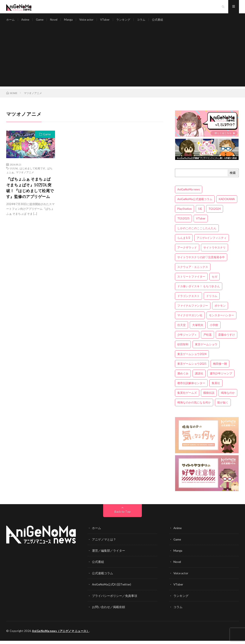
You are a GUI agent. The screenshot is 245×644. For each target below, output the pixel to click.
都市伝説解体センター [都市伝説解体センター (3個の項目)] (191, 387)
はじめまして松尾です (32, 172)
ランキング (128, 21)
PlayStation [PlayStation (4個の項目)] (185, 213)
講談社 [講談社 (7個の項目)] (199, 377)
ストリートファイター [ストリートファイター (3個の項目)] (191, 281)
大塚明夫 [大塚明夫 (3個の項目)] (198, 329)
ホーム (11, 21)
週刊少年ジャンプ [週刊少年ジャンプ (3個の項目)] (221, 377)
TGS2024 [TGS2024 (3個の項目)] (215, 213)
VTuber (109, 21)
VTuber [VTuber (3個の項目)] (201, 222)
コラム (147, 21)
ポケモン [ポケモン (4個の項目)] (220, 310)
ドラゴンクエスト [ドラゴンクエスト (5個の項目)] (188, 300)
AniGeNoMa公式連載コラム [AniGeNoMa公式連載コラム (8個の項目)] (195, 203)
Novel (56, 21)
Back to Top (123, 516)
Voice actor (90, 21)
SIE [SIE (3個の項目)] (200, 213)
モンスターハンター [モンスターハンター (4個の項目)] (221, 319)
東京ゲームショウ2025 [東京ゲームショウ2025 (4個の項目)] (192, 368)
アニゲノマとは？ (104, 543)
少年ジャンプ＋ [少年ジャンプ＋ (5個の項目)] (187, 339)
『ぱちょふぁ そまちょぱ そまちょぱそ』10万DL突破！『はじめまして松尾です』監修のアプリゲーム (30, 192)
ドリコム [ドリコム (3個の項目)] (212, 300)
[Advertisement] (123, 60)
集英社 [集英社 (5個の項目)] (216, 387)
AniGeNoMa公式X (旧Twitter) (112, 588)
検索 (233, 177)
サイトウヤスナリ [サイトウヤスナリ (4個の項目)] (214, 252)
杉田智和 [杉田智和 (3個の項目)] (183, 348)
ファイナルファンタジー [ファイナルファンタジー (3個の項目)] (193, 310)
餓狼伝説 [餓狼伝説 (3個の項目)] (209, 397)
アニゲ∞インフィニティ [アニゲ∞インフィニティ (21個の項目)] (212, 242)
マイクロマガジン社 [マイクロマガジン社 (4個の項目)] (190, 319)
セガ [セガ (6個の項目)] (214, 281)
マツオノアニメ (25, 176)
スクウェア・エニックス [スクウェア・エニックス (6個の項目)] (193, 271)
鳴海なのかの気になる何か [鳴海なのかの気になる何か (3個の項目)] (194, 406)
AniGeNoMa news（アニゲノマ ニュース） (61, 634)
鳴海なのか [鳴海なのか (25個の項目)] (228, 397)
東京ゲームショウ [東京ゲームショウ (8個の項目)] (206, 348)
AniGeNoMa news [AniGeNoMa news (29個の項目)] (189, 193)
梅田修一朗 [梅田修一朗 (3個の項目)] (220, 368)
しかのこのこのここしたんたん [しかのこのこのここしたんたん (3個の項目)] (197, 232)
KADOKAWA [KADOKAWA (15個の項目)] (227, 203)
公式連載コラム (103, 577)
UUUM (14, 172)
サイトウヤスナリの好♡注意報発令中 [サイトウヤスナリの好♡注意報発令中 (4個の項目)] (201, 261)
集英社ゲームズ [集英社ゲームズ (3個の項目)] (187, 397)
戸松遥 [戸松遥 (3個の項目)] (207, 339)
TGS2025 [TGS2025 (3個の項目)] (183, 222)
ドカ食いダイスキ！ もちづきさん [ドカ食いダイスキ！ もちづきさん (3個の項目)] (199, 290)
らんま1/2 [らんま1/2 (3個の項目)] (184, 242)
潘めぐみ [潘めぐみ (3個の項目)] (183, 377)
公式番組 (164, 21)
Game (41, 21)
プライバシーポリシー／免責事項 (115, 599)
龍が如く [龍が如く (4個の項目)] (223, 406)
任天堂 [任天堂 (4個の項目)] (181, 329)
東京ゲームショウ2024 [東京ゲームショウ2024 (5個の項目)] (192, 358)
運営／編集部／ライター (109, 554)
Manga (71, 21)
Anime (26, 21)
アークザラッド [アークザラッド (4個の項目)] (187, 252)
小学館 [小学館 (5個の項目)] (214, 329)
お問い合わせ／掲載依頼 (109, 610)
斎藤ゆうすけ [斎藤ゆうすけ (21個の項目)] (227, 339)
